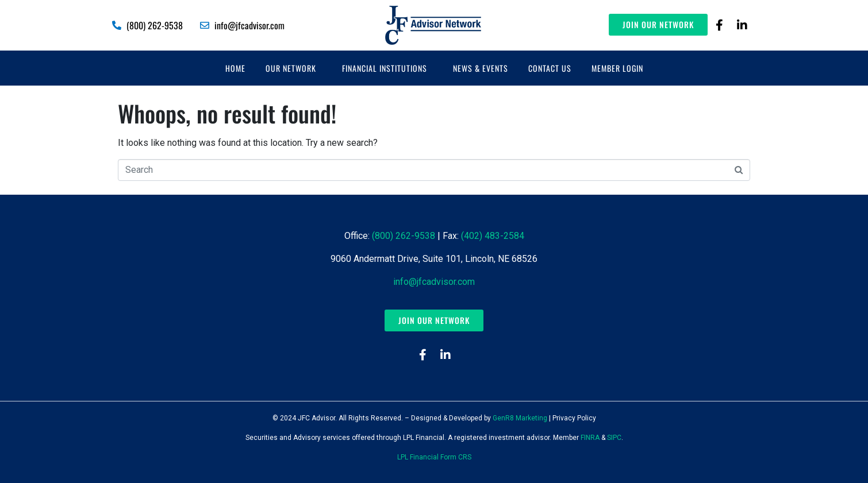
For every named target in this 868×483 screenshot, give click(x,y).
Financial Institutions (385, 68)
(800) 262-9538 (404, 236)
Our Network (291, 68)
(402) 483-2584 (493, 236)
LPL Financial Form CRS (434, 457)
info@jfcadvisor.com (434, 282)
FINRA (590, 438)
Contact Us (550, 68)
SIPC (614, 438)
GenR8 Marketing (520, 418)
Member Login (617, 68)
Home (235, 68)
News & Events (481, 68)
